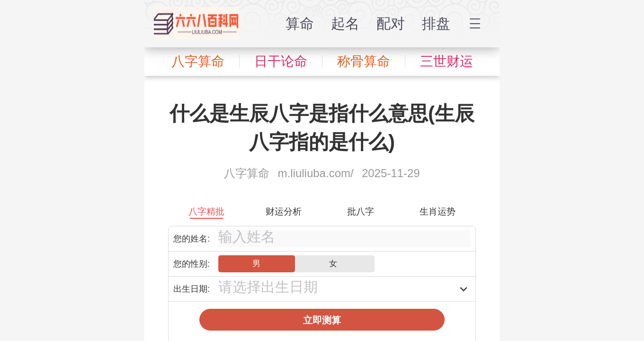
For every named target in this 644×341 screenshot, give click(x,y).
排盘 (436, 23)
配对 (391, 23)
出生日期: (192, 289)
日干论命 (281, 61)
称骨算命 (364, 61)
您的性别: (192, 264)
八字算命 (198, 61)
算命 (300, 23)
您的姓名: (192, 239)
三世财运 (447, 61)
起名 (345, 23)
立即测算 (322, 320)
